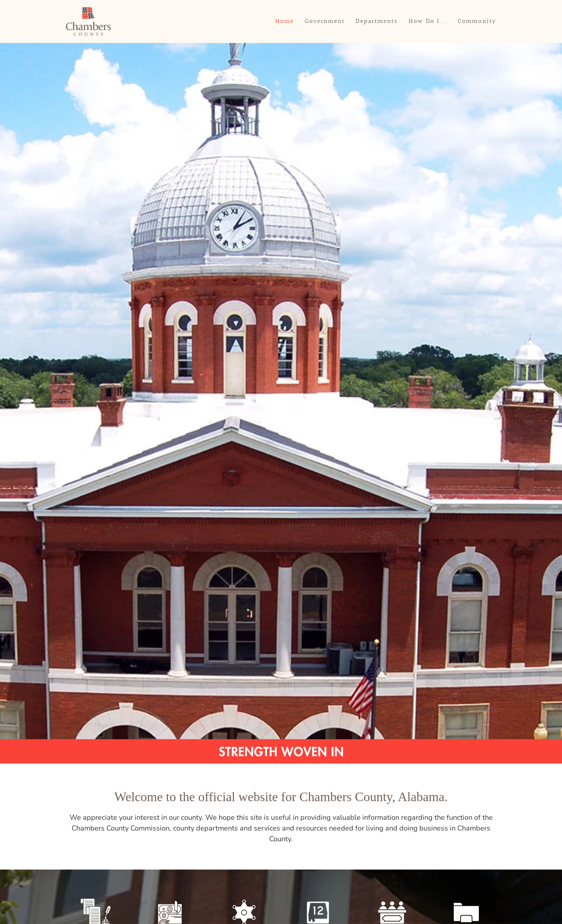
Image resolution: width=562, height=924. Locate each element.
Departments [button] (377, 21)
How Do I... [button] (428, 21)
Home (285, 21)
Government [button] (325, 21)
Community (477, 21)
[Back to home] (88, 21)
